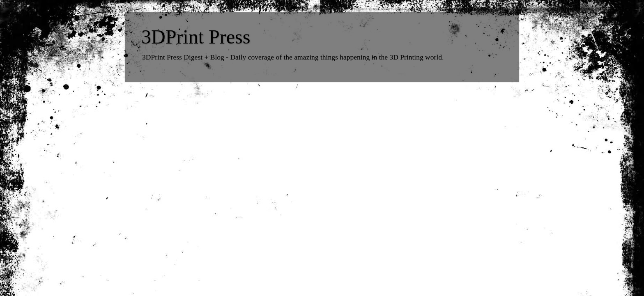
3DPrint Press (196, 37)
